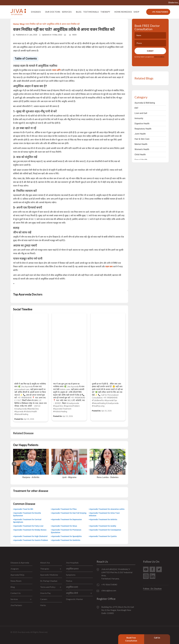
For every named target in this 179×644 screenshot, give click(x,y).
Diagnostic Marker (74, 599)
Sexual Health (141, 160)
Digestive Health (142, 124)
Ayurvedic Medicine (49, 575)
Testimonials (91, 12)
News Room (16, 581)
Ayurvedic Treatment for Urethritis (66, 540)
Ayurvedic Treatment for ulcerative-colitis (107, 509)
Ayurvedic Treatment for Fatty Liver (29, 526)
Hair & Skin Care (142, 139)
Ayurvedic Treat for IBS (24, 509)
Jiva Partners (16, 605)
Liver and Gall (141, 113)
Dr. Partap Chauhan (49, 581)
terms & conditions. (159, 57)
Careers (44, 599)
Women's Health (142, 149)
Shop (136, 12)
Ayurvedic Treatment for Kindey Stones (30, 530)
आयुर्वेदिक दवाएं (72, 587)
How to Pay (45, 593)
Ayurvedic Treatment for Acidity (103, 526)
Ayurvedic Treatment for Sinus (64, 526)
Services (67, 12)
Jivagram (15, 569)
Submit (150, 51)
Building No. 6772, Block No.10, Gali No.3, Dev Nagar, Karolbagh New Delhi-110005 (118, 610)
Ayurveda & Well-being (145, 103)
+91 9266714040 (137, 2)
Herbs (43, 605)
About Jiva (45, 563)
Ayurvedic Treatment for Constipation (106, 530)
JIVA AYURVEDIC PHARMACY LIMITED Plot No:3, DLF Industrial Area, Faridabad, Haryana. (117, 574)
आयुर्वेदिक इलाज (72, 569)
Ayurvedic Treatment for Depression (67, 519)
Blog (79, 12)
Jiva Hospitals (72, 563)
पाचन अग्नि (56, 70)
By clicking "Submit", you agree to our (150, 57)
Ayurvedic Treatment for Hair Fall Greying (69, 513)
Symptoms (71, 575)
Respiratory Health (143, 129)
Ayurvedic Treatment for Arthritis (104, 519)
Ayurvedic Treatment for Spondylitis (67, 536)
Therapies (45, 569)
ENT (136, 108)
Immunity (139, 118)
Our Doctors (53, 12)
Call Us (157, 638)
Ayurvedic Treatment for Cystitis (103, 536)
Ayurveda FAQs (17, 575)
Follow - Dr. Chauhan (152, 589)
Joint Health (140, 134)
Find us (69, 581)
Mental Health (141, 144)
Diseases (36, 12)
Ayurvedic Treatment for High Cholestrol (31, 536)
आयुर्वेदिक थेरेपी (72, 593)
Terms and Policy (48, 587)
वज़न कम (109, 267)
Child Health (140, 155)
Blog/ (22, 24)
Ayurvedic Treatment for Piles (64, 509)
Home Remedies (123, 12)
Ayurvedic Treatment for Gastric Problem (31, 540)
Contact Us (16, 593)
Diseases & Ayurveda (20, 563)
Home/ (16, 24)
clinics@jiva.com (109, 590)
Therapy (105, 12)
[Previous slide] (14, 464)
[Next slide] (124, 464)
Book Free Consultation (131, 639)
